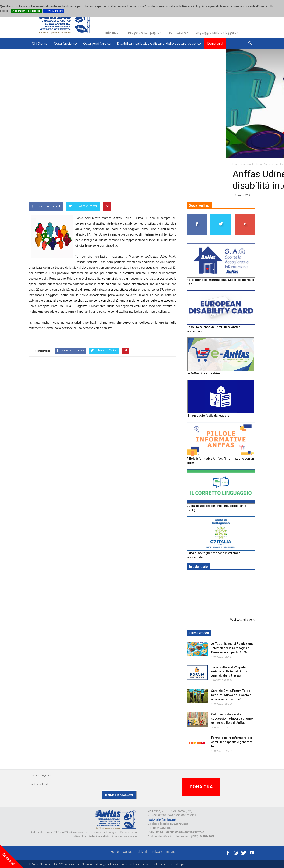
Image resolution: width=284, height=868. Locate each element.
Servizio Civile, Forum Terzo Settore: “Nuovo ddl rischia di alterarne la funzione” (232, 695)
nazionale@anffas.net (162, 819)
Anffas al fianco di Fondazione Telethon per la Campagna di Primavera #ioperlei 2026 (232, 648)
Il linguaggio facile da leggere (208, 416)
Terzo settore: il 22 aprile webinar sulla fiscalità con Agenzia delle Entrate (229, 671)
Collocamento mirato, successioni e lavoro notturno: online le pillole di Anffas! (232, 718)
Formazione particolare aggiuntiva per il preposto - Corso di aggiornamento (230, 604)
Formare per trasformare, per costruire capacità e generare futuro (232, 742)
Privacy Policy (54, 11)
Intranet (171, 852)
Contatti (128, 852)
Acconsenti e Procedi (26, 11)
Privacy (157, 852)
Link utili (143, 852)
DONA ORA (201, 787)
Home (115, 852)
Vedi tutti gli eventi (243, 619)
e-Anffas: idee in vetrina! (204, 373)
